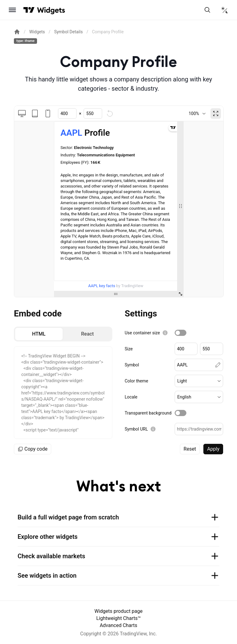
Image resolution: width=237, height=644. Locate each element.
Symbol (132, 365)
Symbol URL (136, 429)
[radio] (39, 334)
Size (129, 349)
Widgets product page (118, 611)
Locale (131, 397)
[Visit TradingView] (29, 10)
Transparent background (148, 413)
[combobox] (197, 114)
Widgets (37, 32)
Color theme (136, 381)
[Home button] (51, 10)
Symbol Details (68, 32)
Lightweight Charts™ (118, 618)
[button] (199, 381)
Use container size (142, 333)
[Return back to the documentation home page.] (17, 32)
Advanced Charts (118, 625)
